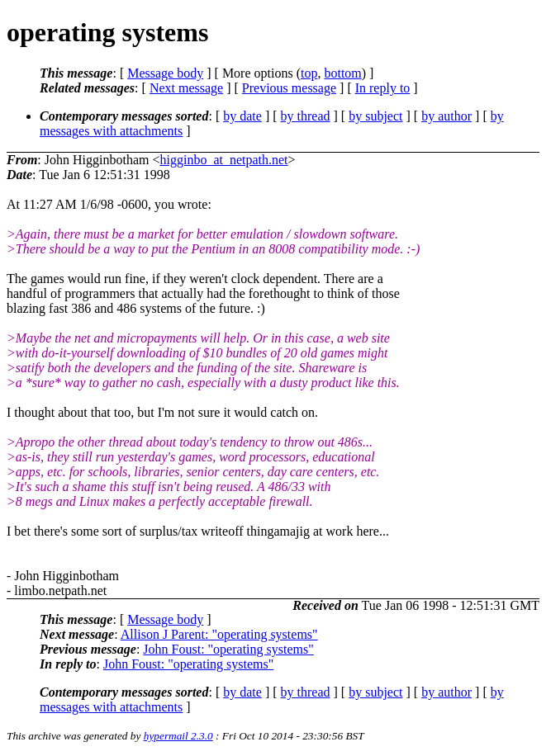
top (309, 73)
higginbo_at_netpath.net (223, 160)
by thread (306, 116)
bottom (342, 73)
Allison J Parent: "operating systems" (219, 634)
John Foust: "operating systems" (228, 649)
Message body (165, 73)
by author (446, 116)
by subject (375, 116)
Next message (186, 88)
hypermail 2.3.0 (178, 736)
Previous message (289, 88)
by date (242, 116)
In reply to (383, 88)
